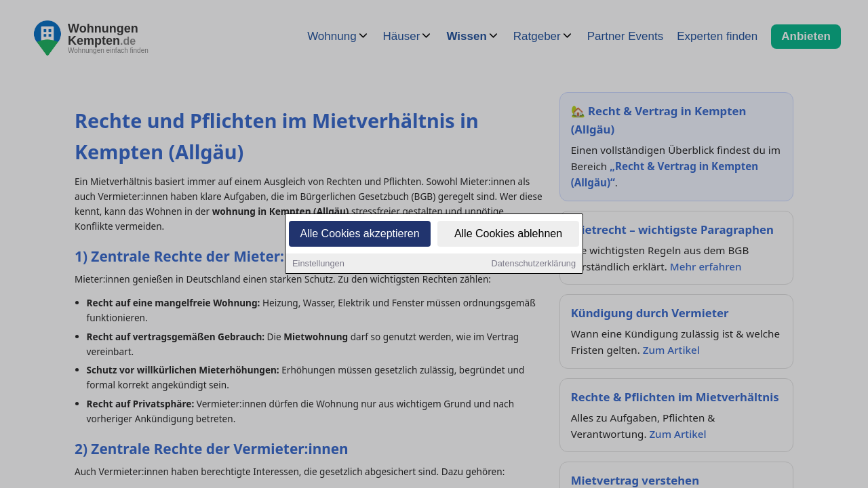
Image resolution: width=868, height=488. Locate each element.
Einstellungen (318, 265)
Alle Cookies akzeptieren (359, 235)
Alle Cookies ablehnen (508, 235)
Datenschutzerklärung (534, 265)
